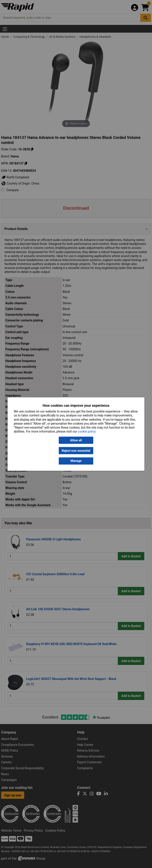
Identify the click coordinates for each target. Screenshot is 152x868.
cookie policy (87, 432)
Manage (76, 461)
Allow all (76, 440)
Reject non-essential (76, 451)
